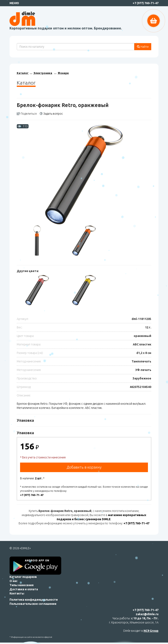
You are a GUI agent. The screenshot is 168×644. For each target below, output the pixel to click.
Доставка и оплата (24, 589)
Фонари (63, 73)
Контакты (17, 593)
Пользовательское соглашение (33, 604)
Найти (143, 47)
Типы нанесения (22, 585)
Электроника (43, 73)
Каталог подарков (23, 577)
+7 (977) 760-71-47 (146, 3)
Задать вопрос (51, 114)
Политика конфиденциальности (34, 600)
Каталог (23, 73)
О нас (13, 581)
